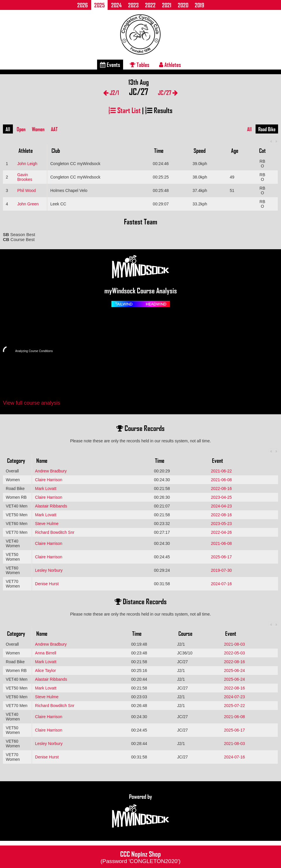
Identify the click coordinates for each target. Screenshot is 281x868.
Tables (140, 65)
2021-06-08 (221, 480)
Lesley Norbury (49, 570)
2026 (82, 5)
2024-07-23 (235, 697)
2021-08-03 (235, 644)
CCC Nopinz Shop (141, 857)
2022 (150, 5)
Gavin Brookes (25, 177)
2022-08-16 (221, 488)
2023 (133, 5)
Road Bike (267, 129)
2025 (99, 5)
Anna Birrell (46, 653)
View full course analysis (32, 403)
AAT (54, 129)
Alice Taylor (45, 671)
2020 (183, 5)
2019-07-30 (221, 570)
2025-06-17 (221, 557)
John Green (28, 204)
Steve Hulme (47, 524)
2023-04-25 (221, 497)
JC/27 (168, 92)
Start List (125, 110)
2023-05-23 (221, 524)
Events (110, 65)
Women (38, 129)
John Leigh (27, 164)
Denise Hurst (47, 584)
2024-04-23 (221, 506)
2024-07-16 (221, 584)
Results (159, 110)
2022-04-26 (221, 532)
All (8, 129)
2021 (167, 5)
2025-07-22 (235, 706)
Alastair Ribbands (51, 506)
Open (21, 129)
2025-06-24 (235, 671)
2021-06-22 (221, 471)
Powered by (141, 811)
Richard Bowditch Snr (55, 532)
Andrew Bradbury (51, 471)
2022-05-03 (235, 653)
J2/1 (111, 92)
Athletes (170, 65)
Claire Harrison (49, 480)
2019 (199, 5)
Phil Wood (27, 190)
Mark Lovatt (46, 488)
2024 (116, 5)
